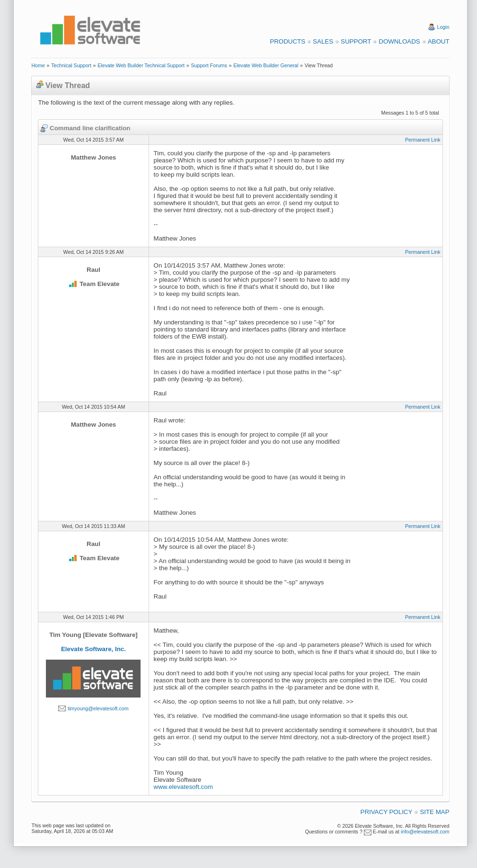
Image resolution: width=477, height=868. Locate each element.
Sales (323, 41)
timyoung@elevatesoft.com (98, 708)
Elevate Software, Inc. (93, 649)
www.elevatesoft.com (183, 787)
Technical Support (71, 65)
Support (356, 41)
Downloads (399, 41)
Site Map (434, 812)
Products (287, 41)
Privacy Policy (387, 812)
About (439, 41)
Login (443, 27)
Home (38, 65)
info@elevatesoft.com (425, 832)
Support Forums (209, 65)
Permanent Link (423, 140)
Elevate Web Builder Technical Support (141, 65)
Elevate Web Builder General (266, 65)
